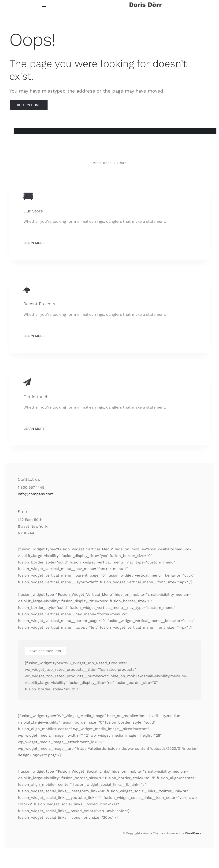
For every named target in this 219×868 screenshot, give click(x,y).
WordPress (193, 833)
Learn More (34, 243)
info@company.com (36, 494)
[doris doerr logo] (146, 3)
